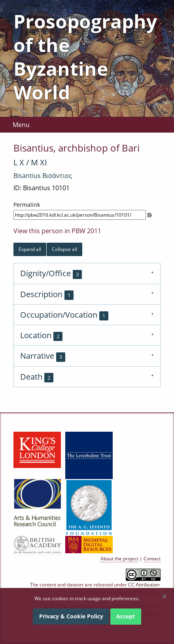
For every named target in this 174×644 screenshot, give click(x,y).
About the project (119, 559)
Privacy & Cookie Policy (71, 616)
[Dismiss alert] (165, 596)
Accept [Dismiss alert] (126, 616)
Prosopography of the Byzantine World (85, 57)
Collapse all (64, 249)
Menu (21, 125)
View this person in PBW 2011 (57, 231)
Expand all (30, 249)
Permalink (27, 205)
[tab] (87, 273)
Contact (152, 559)
